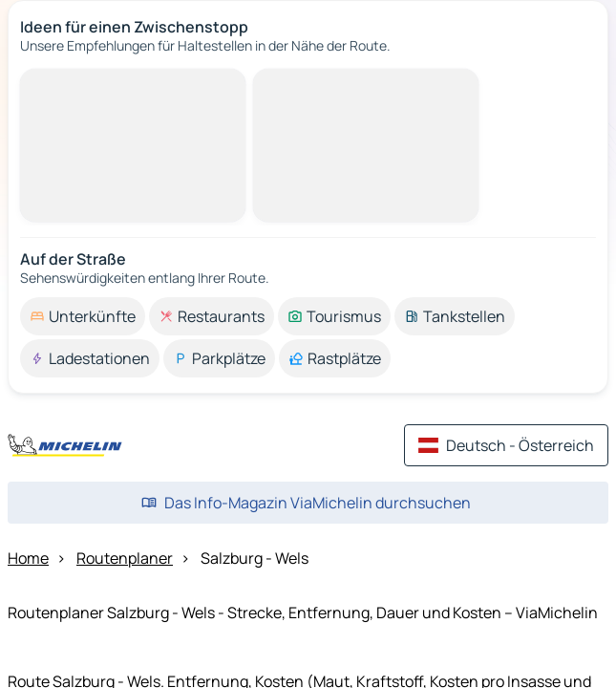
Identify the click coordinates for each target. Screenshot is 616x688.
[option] (83, 316)
